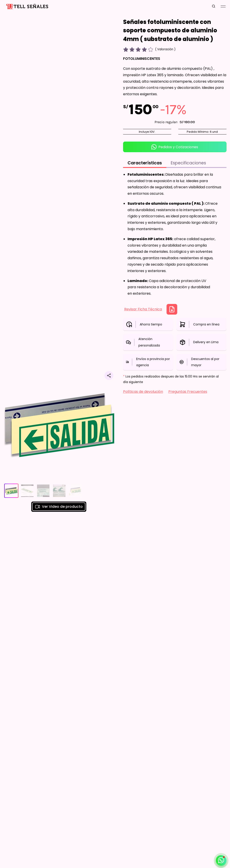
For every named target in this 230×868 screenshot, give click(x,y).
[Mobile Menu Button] (223, 6)
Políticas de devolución (143, 392)
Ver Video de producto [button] (59, 507)
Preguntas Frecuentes (188, 392)
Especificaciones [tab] (188, 163)
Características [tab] (145, 163)
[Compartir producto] (109, 376)
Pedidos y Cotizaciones (175, 147)
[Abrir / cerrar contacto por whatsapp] (221, 860)
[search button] (214, 7)
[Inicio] (27, 7)
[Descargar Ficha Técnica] (172, 309)
